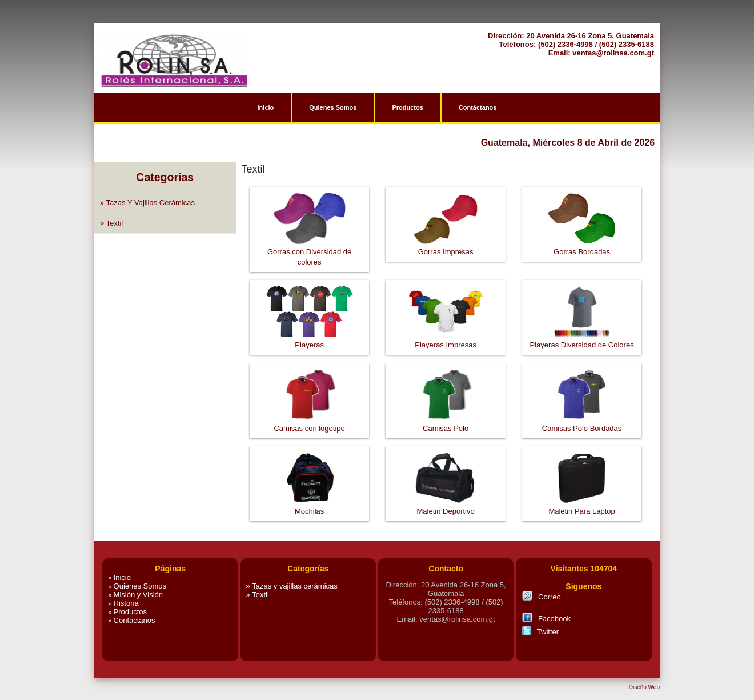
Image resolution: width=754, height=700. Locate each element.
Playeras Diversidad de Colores (582, 291)
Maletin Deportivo (446, 457)
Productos (407, 107)
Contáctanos (478, 107)
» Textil (111, 223)
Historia (123, 603)
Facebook (546, 618)
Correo (541, 596)
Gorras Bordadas (582, 198)
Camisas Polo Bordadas (582, 374)
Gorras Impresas (446, 198)
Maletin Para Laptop (581, 457)
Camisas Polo (446, 374)
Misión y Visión (135, 595)
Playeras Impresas (446, 291)
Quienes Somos (333, 107)
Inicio (266, 107)
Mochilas (310, 457)
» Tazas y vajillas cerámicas (147, 203)
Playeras (310, 291)
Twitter (540, 631)
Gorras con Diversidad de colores (309, 198)
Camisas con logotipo (309, 374)
